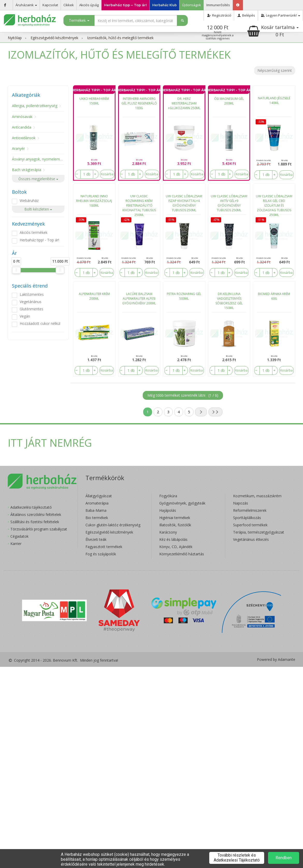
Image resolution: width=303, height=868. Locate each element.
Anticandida (22, 127)
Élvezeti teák (96, 539)
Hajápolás (168, 510)
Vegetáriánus (31, 302)
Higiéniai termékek (175, 518)
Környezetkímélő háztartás (182, 554)
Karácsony (168, 532)
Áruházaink (26, 5)
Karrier (16, 544)
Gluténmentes (31, 309)
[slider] (16, 270)
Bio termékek (97, 518)
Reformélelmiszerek (250, 510)
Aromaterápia (97, 503)
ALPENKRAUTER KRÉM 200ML (94, 296)
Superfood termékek (250, 525)
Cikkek (69, 5)
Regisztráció (219, 15)
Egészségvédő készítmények (54, 38)
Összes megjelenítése (38, 179)
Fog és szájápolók (101, 554)
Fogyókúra (168, 496)
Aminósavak (22, 117)
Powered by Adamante (276, 660)
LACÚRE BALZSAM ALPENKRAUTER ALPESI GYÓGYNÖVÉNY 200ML (139, 299)
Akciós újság (89, 5)
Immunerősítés (218, 5)
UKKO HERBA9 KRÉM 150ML (94, 101)
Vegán (25, 316)
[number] (87, 174)
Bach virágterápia (27, 170)
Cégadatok (19, 536)
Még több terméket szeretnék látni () (183, 395)
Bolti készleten (38, 209)
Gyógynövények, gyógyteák (182, 503)
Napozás (241, 503)
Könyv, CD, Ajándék (176, 547)
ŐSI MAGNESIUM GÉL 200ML (229, 101)
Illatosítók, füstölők (175, 525)
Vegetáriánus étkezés (251, 539)
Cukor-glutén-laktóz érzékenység (113, 525)
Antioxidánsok (24, 138)
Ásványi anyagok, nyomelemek (38, 159)
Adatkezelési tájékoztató (31, 507)
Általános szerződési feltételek (36, 514)
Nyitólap (15, 38)
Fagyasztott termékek (104, 547)
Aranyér (18, 148)
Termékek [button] (79, 20)
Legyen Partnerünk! (280, 15)
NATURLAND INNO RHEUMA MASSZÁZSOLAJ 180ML (94, 201)
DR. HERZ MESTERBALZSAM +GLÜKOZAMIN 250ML (184, 103)
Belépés (246, 15)
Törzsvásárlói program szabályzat (39, 529)
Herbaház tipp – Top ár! (125, 5)
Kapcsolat (50, 5)
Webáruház (29, 201)
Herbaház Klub (164, 5)
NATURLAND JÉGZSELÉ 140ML (274, 100)
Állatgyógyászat (99, 496)
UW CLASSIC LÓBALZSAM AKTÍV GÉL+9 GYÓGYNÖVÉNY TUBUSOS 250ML (229, 203)
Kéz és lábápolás (173, 539)
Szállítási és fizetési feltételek (35, 522)
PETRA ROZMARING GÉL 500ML (184, 296)
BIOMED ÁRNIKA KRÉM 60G (274, 296)
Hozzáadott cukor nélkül (40, 323)
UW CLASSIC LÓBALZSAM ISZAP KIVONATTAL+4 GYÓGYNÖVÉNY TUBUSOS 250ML (184, 203)
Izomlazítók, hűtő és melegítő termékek (120, 38)
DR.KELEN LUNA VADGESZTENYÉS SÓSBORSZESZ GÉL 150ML (229, 301)
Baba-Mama (96, 510)
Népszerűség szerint (275, 70)
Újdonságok (192, 5)
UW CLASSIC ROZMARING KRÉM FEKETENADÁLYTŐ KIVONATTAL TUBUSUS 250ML (139, 204)
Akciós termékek (34, 232)
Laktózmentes (32, 294)
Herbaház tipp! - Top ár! (39, 240)
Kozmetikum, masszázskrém (257, 496)
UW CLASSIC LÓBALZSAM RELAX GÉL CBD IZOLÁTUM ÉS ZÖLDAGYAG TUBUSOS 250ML (274, 204)
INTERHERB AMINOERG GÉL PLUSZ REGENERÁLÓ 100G (139, 103)
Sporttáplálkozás (247, 518)
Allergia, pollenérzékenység (35, 106)
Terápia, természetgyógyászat (259, 532)
